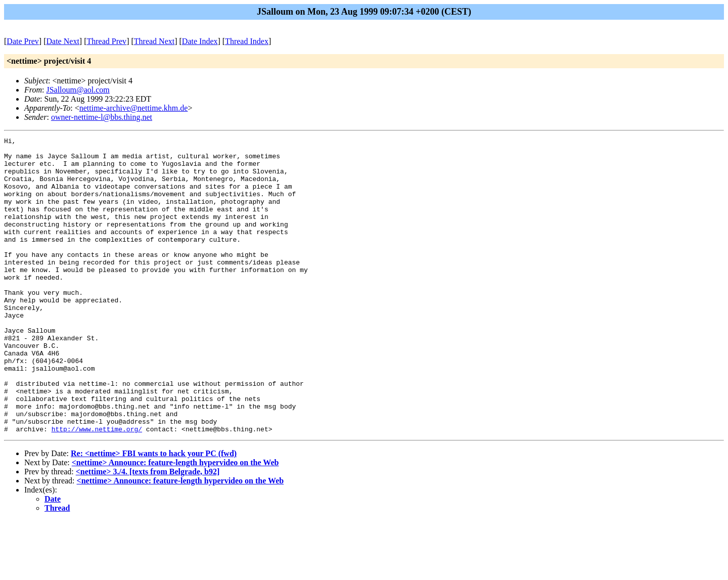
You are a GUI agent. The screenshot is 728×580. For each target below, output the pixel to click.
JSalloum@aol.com (78, 90)
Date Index (200, 41)
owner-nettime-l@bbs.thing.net (102, 117)
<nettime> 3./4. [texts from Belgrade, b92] (148, 531)
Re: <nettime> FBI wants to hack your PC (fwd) (154, 512)
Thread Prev (106, 41)
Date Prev (23, 41)
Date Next (63, 41)
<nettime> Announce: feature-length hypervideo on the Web (175, 522)
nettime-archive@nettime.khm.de (134, 108)
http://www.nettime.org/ (97, 488)
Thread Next (154, 41)
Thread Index (247, 41)
